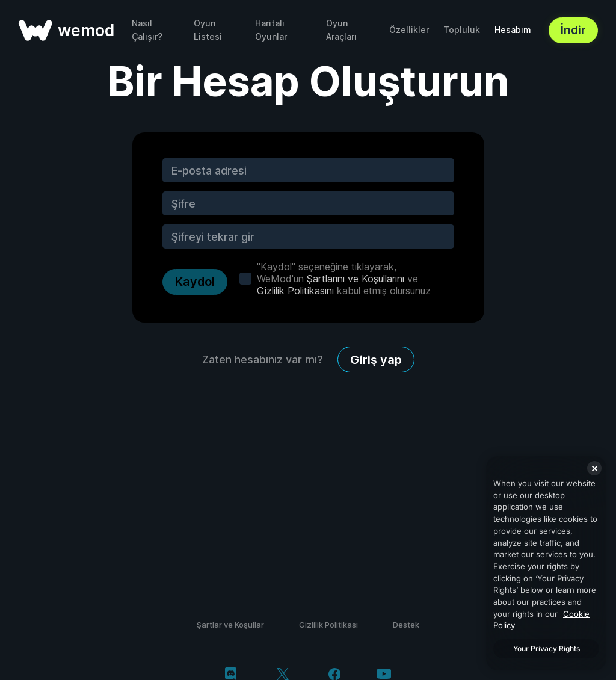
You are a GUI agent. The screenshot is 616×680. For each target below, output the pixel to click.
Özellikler (409, 30)
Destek (406, 625)
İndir (573, 30)
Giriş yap (376, 360)
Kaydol (195, 282)
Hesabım (513, 30)
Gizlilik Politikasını (295, 291)
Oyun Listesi (208, 30)
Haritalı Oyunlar (271, 30)
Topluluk (462, 30)
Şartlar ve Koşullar (230, 625)
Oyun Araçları (341, 30)
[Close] (594, 468)
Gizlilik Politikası (328, 625)
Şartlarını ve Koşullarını (356, 279)
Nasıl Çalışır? (147, 30)
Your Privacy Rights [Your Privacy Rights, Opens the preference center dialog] (547, 648)
